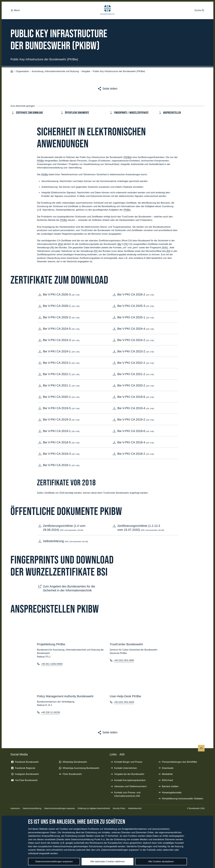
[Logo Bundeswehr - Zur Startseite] (108, 11)
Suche (199, 10)
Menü (15, 10)
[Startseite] (12, 68)
